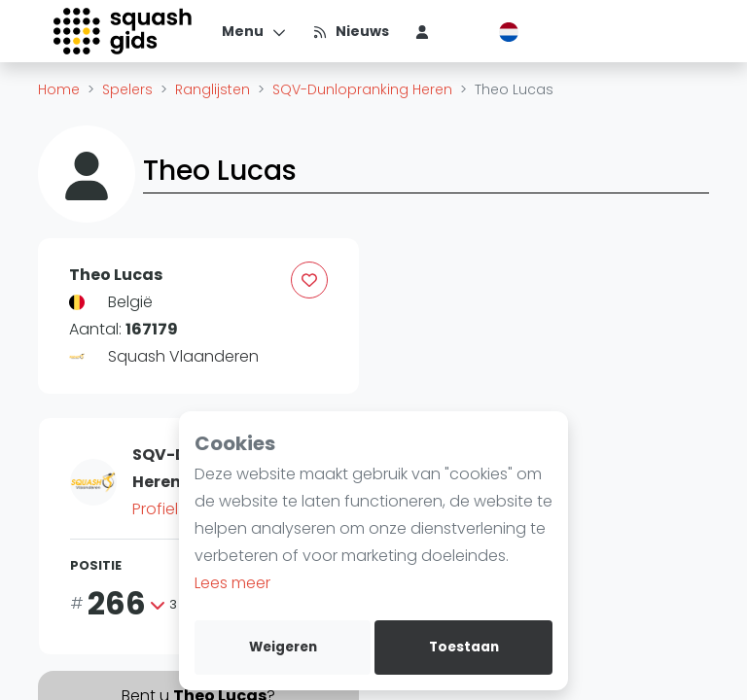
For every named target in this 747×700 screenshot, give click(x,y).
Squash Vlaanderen (183, 356)
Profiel (163, 509)
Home (59, 89)
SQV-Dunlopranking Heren (362, 89)
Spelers (127, 89)
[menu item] (422, 31)
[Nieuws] (351, 31)
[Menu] (254, 31)
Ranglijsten (213, 89)
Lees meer (232, 583)
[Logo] (124, 31)
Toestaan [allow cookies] (464, 647)
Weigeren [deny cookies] (283, 647)
